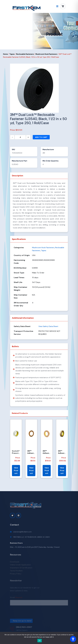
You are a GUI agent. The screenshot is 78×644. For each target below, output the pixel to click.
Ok (40, 641)
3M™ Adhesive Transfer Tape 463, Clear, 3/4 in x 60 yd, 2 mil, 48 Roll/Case (47, 452)
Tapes (12, 54)
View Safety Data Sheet (48, 326)
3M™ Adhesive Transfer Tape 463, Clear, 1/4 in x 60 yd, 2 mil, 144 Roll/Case (31, 452)
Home (49, 27)
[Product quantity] (20, 137)
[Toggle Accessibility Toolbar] (73, 639)
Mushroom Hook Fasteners (46, 54)
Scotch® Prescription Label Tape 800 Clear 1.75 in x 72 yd (16, 452)
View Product (16, 471)
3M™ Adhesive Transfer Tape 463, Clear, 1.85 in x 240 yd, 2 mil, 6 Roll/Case (62, 452)
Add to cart (41, 137)
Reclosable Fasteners (25, 54)
